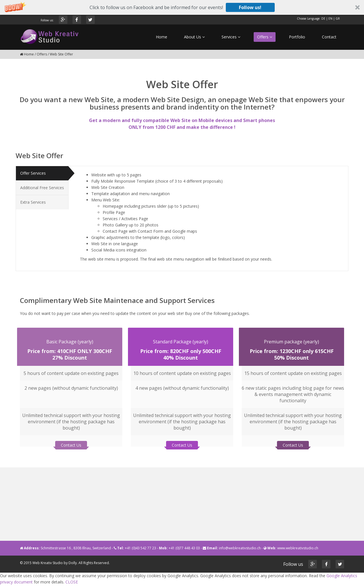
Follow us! (250, 7)
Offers (42, 54)
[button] (182, 7)
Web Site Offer (61, 54)
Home (29, 54)
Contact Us (71, 443)
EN (330, 18)
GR (338, 18)
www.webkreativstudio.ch (298, 548)
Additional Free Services (42, 188)
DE (323, 18)
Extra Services (33, 202)
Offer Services (33, 173)
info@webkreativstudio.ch (240, 548)
